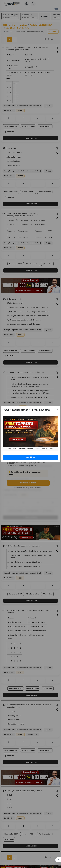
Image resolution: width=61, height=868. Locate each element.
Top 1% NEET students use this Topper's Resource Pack (30, 449)
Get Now (30, 457)
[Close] (57, 409)
